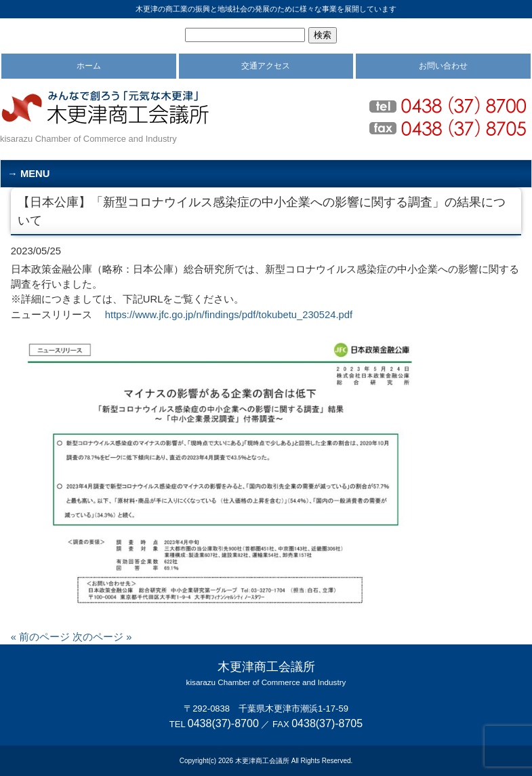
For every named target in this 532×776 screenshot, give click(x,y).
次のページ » (102, 637)
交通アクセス (266, 66)
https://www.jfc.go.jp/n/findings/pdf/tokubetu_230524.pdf (229, 315)
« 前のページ (40, 637)
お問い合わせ (443, 66)
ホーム (89, 66)
